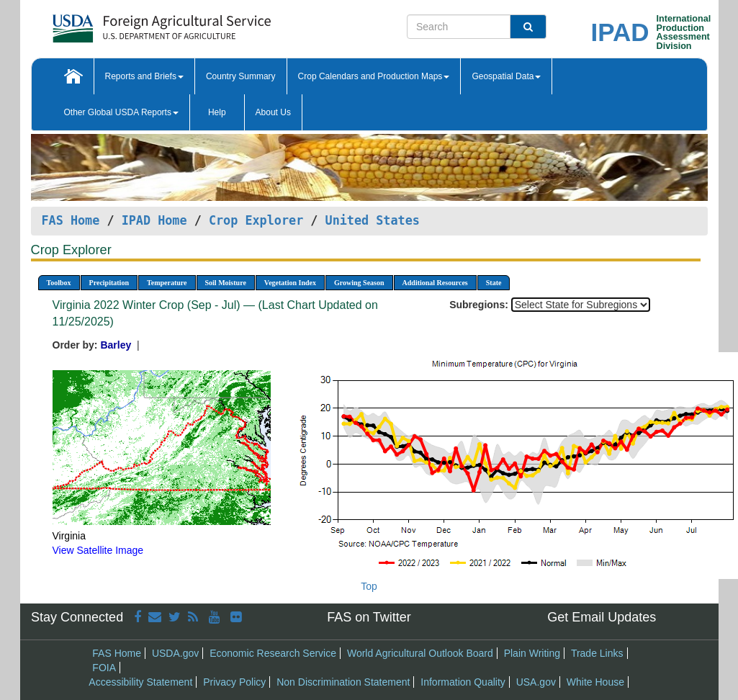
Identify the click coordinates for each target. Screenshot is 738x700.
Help (217, 112)
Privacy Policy (234, 682)
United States (373, 220)
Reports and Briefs (144, 76)
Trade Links (597, 653)
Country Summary (241, 76)
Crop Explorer (256, 220)
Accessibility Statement (140, 682)
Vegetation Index (290, 283)
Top (369, 586)
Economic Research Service (273, 653)
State (494, 283)
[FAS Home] (126, 23)
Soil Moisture (226, 283)
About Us (273, 112)
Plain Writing (532, 653)
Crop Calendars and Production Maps (374, 76)
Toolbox (59, 283)
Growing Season (359, 283)
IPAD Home (154, 220)
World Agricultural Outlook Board (420, 653)
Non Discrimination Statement (343, 682)
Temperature (167, 283)
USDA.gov (175, 653)
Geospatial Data (506, 76)
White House (595, 682)
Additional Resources (435, 283)
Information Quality (463, 682)
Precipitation (109, 283)
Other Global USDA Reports (121, 112)
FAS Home (71, 220)
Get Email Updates (602, 617)
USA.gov (536, 682)
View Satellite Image (98, 550)
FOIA (104, 668)
